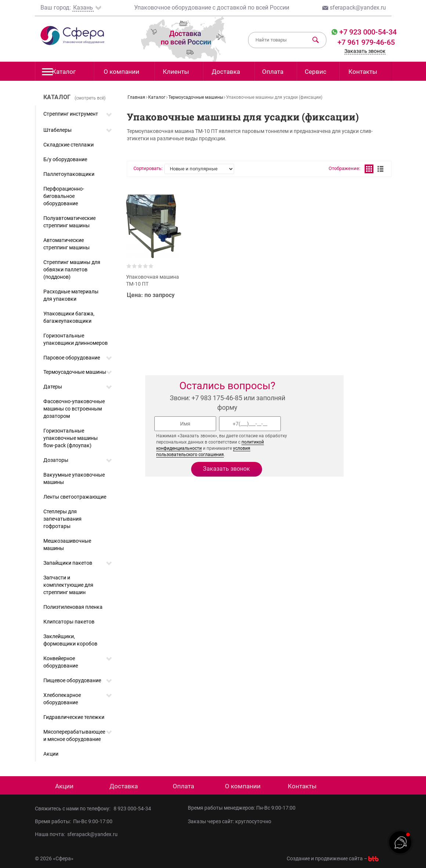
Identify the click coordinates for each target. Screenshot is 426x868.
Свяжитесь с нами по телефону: (74, 809)
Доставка (226, 72)
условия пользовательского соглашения (203, 451)
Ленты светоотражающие (75, 497)
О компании (121, 72)
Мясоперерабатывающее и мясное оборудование (74, 735)
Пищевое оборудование (72, 680)
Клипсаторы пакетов (69, 622)
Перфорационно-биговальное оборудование (64, 196)
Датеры (53, 387)
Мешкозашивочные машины (67, 545)
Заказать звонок (365, 51)
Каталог (59, 74)
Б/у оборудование (65, 159)
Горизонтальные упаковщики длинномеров (76, 339)
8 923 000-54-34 (132, 809)
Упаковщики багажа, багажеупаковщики (69, 317)
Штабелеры (58, 130)
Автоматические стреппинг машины (67, 244)
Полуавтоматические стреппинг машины (69, 222)
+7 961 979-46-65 (366, 42)
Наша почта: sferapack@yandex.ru (76, 834)
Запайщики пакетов (68, 563)
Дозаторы (56, 460)
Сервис (316, 72)
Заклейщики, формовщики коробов (70, 640)
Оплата (273, 72)
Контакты (363, 72)
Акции (51, 754)
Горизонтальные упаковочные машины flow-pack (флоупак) (71, 438)
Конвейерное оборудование (61, 662)
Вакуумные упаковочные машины (74, 478)
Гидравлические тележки (74, 717)
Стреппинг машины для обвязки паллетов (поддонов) (72, 270)
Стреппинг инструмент (71, 114)
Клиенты (176, 72)
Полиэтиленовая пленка (73, 607)
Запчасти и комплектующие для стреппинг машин (68, 585)
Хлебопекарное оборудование (62, 699)
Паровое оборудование (72, 358)
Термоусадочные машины (75, 372)
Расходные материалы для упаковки (71, 295)
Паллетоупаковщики (69, 174)
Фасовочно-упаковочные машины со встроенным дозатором (74, 409)
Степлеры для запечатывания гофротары (62, 519)
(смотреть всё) (90, 98)
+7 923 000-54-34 (367, 32)
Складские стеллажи (69, 145)
